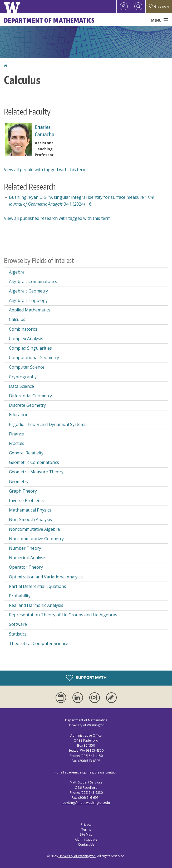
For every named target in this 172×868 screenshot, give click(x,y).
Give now (159, 6)
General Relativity (26, 453)
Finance (16, 434)
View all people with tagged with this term (45, 170)
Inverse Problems (26, 500)
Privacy (86, 824)
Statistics (18, 634)
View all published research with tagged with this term (57, 218)
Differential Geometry (30, 396)
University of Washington (77, 856)
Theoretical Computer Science (39, 643)
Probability (20, 596)
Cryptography (23, 377)
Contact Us (86, 844)
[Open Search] (138, 7)
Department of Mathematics (50, 20)
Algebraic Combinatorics (33, 281)
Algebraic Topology (28, 300)
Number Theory (25, 548)
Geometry (19, 482)
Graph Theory (23, 491)
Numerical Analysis (28, 558)
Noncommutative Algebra (34, 529)
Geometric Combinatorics (34, 462)
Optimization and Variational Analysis (46, 577)
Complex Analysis (26, 339)
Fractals (17, 443)
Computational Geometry (34, 358)
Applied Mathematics (30, 310)
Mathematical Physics (30, 510)
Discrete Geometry (27, 405)
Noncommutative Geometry (36, 539)
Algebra (17, 272)
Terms (86, 829)
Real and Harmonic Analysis (36, 605)
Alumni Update (86, 839)
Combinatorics (23, 329)
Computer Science (27, 367)
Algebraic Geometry (28, 291)
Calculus (17, 319)
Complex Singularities (30, 348)
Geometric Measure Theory (36, 472)
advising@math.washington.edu (86, 803)
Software (18, 624)
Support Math (86, 678)
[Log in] (124, 7)
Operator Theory (26, 567)
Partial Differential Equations (38, 586)
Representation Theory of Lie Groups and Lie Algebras (63, 615)
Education (19, 415)
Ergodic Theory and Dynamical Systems (48, 424)
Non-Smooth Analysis (30, 519)
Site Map (86, 834)
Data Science (21, 386)
